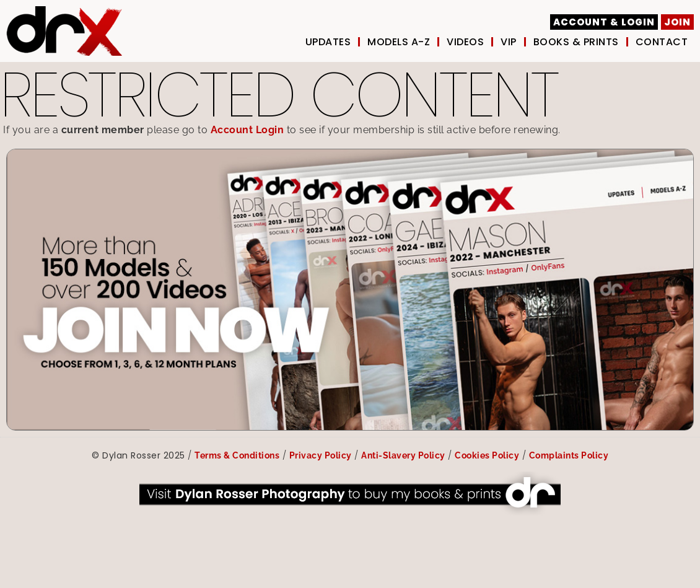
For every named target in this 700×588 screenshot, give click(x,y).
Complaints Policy (569, 455)
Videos (465, 42)
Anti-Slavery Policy (403, 455)
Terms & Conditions (237, 455)
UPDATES (328, 42)
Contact (662, 42)
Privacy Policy (321, 455)
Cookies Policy (487, 455)
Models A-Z (399, 42)
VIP (509, 42)
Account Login (247, 130)
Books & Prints (576, 42)
